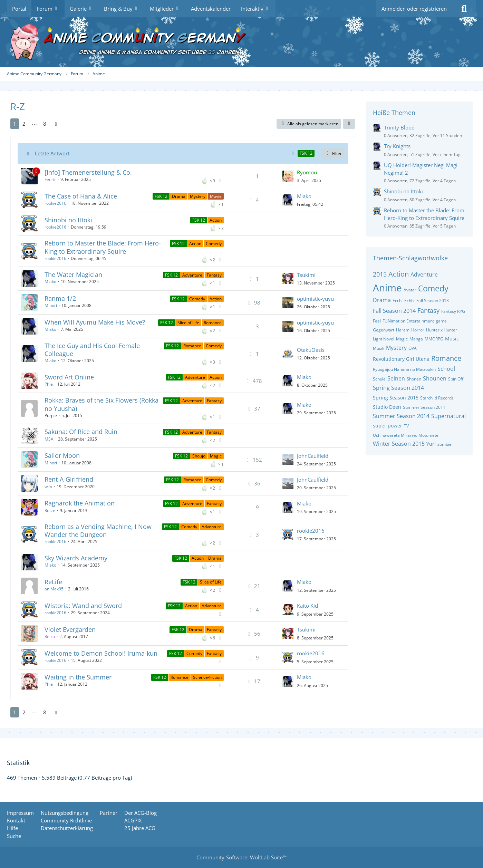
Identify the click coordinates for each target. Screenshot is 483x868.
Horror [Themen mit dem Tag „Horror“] (418, 330)
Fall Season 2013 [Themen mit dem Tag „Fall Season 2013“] (433, 301)
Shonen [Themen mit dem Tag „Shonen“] (414, 379)
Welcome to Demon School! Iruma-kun (101, 653)
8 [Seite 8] (45, 124)
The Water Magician (73, 274)
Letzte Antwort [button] (52, 153)
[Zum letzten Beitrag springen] (288, 176)
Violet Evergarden (70, 629)
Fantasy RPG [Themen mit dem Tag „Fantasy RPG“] (453, 311)
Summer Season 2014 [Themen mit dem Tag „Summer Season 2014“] (401, 416)
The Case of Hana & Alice (81, 196)
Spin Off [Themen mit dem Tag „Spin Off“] (456, 379)
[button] (349, 124)
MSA (49, 439)
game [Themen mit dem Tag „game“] (441, 321)
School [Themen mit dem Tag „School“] (446, 369)
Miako (304, 196)
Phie (49, 384)
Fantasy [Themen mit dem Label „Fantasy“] (214, 275)
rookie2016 (55, 203)
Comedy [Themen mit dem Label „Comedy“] (214, 244)
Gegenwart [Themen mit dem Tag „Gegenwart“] (384, 330)
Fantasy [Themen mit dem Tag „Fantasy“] (428, 310)
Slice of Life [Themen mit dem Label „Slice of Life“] (188, 323)
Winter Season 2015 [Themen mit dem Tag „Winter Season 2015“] (399, 444)
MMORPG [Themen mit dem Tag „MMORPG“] (434, 339)
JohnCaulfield (313, 456)
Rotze (50, 510)
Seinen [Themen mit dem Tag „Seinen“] (396, 378)
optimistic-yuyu (315, 299)
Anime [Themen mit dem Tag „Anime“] (387, 288)
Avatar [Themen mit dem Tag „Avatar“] (410, 290)
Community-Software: (241, 857)
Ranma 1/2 (60, 298)
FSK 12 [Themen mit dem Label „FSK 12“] (161, 196)
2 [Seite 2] (24, 124)
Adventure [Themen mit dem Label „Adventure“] (192, 275)
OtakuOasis (311, 350)
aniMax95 (54, 589)
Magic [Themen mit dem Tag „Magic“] (402, 339)
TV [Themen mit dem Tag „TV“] (406, 426)
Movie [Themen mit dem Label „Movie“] (216, 196)
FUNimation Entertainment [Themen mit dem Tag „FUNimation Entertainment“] (408, 321)
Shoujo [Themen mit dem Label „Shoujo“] (199, 456)
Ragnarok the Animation (80, 503)
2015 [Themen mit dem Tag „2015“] (380, 274)
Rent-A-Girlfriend (69, 479)
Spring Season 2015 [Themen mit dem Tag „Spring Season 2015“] (396, 398)
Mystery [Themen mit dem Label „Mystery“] (198, 196)
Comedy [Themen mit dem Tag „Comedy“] (433, 288)
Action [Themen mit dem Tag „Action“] (399, 274)
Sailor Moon (62, 455)
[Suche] (464, 9)
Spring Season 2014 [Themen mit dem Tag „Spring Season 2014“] (398, 388)
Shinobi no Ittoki (68, 220)
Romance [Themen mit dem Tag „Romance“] (446, 358)
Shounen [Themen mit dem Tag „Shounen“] (435, 378)
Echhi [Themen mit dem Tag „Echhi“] (409, 301)
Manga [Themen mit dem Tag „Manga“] (416, 339)
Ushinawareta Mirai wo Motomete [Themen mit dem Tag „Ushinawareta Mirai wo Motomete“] (406, 435)
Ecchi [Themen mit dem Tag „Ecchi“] (398, 301)
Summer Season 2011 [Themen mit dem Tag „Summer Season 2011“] (424, 407)
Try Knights (397, 146)
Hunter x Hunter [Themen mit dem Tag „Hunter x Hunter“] (442, 330)
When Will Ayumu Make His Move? (95, 322)
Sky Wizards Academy (76, 558)
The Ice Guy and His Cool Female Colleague (92, 350)
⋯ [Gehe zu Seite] (34, 124)
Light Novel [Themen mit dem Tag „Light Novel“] (384, 339)
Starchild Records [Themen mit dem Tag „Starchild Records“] (437, 398)
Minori (51, 305)
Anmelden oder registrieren (414, 9)
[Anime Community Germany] (241, 42)
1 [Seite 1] (15, 124)
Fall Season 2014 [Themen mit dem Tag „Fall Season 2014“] (394, 311)
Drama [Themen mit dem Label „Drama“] (179, 196)
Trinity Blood (399, 127)
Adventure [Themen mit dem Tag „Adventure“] (424, 274)
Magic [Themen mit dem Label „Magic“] (216, 456)
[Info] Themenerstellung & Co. (88, 172)
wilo (48, 487)
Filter (333, 153)
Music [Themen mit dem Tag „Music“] (452, 339)
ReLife (53, 582)
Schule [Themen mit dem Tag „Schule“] (379, 379)
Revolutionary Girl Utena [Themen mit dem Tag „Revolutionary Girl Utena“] (401, 359)
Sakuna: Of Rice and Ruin (81, 432)
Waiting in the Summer (78, 677)
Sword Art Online (69, 377)
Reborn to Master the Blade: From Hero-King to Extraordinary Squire (103, 247)
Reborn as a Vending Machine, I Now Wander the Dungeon (98, 531)
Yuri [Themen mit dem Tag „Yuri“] (431, 444)
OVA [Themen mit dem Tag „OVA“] (413, 348)
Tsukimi (306, 275)
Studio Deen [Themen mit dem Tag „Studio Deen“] (387, 407)
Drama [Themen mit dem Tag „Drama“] (382, 300)
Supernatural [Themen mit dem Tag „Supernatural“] (448, 416)
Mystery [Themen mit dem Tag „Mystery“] (396, 348)
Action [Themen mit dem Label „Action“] (216, 220)
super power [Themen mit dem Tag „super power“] (388, 426)
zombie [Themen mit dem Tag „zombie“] (445, 444)
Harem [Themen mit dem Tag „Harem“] (403, 330)
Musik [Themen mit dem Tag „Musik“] (379, 348)
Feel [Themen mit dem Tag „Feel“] (377, 321)
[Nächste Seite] (56, 124)
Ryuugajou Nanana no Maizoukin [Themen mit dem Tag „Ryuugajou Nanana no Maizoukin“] (404, 369)
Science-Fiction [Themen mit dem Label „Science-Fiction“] (207, 677)
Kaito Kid (307, 606)
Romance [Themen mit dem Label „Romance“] (213, 323)
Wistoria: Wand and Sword (83, 606)
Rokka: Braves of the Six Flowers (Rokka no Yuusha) (102, 404)
